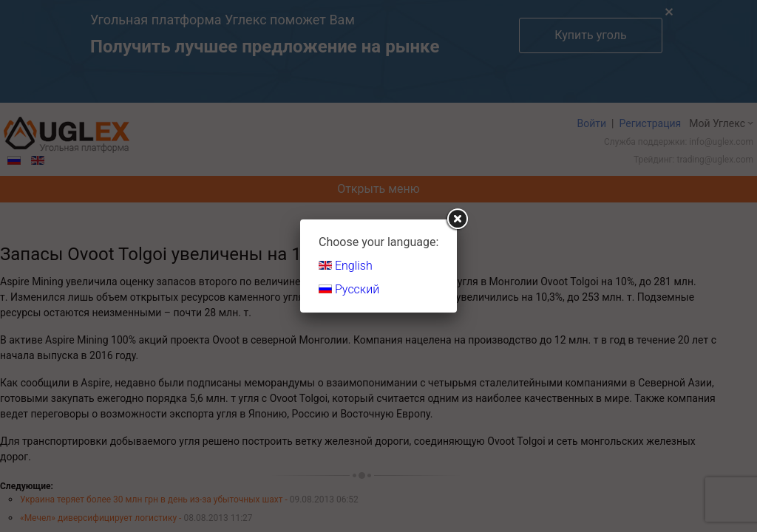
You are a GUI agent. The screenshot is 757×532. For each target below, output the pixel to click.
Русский (349, 289)
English (346, 266)
